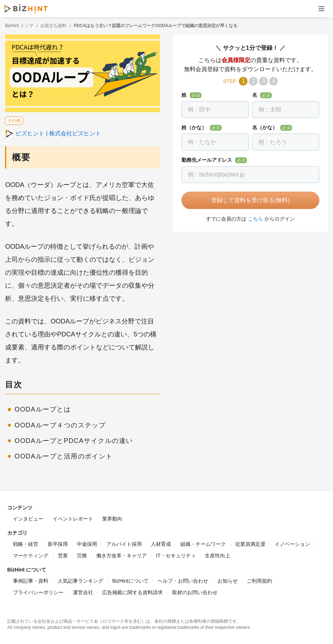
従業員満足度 (250, 543)
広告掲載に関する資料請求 (132, 591)
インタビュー (28, 518)
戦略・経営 (26, 543)
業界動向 (112, 518)
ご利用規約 (259, 580)
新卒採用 (58, 543)
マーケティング (31, 554)
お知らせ (228, 580)
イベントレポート (73, 518)
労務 (82, 554)
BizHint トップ (21, 26)
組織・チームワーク (203, 543)
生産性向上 (218, 554)
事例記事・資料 (31, 580)
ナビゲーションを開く (321, 8)
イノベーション (292, 543)
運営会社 (83, 591)
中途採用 (87, 543)
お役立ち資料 (56, 26)
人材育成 (161, 543)
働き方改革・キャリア (122, 554)
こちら (254, 219)
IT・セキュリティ (176, 554)
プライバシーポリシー (38, 591)
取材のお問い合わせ (195, 591)
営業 (63, 554)
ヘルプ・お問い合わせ (183, 580)
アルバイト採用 (124, 543)
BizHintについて (130, 580)
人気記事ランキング (80, 580)
